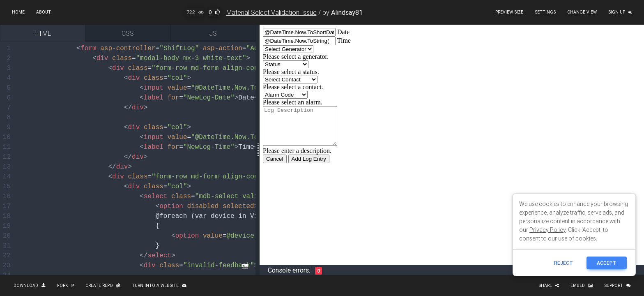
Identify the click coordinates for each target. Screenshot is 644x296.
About (44, 12)
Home (18, 12)
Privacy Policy (547, 230)
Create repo (103, 286)
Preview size (509, 12)
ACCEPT (607, 263)
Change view (582, 12)
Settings (545, 12)
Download (30, 286)
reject (563, 263)
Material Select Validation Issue (271, 12)
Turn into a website (159, 286)
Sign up (620, 12)
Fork (66, 286)
